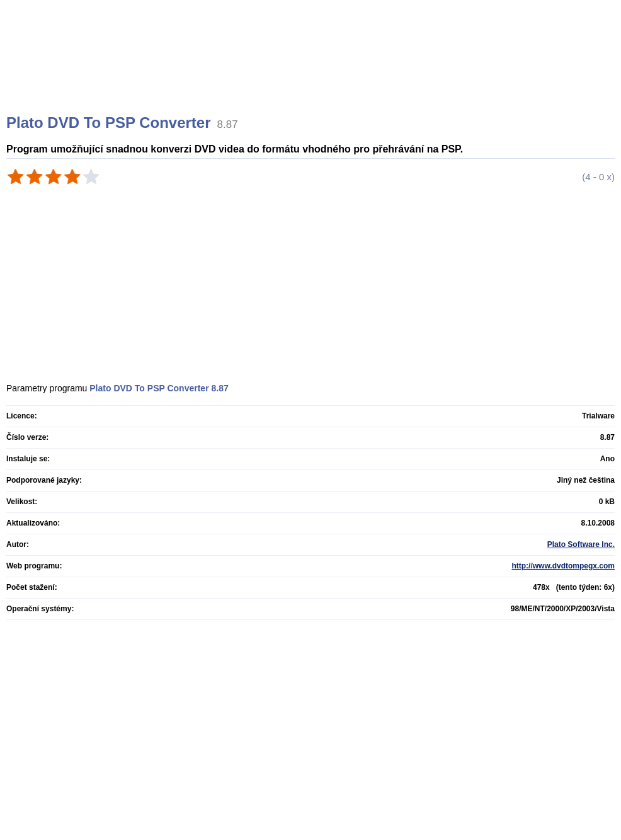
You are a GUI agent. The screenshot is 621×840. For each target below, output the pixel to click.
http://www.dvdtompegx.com (563, 566)
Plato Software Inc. (581, 544)
